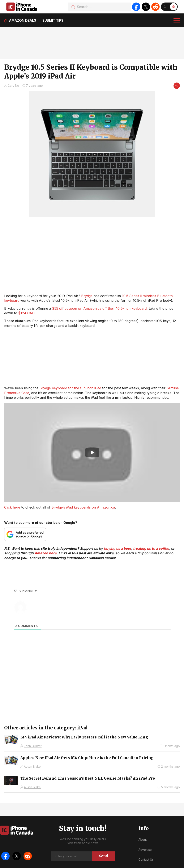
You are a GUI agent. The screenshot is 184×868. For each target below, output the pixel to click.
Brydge (87, 296)
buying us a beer (117, 548)
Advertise (145, 850)
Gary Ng (13, 86)
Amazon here (46, 553)
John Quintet (33, 746)
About (143, 840)
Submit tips (53, 20)
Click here (12, 507)
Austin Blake (32, 766)
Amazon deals (23, 20)
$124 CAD (26, 313)
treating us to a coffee (151, 548)
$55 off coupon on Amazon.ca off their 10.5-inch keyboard (99, 308)
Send (104, 856)
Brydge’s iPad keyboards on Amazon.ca (83, 507)
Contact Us (146, 859)
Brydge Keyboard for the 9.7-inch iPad (70, 388)
